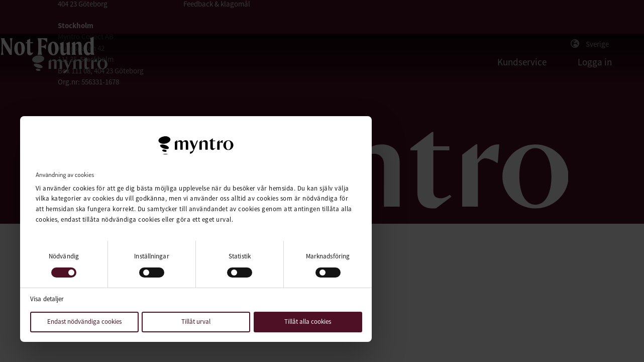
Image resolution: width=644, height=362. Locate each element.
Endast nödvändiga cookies (84, 322)
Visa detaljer (47, 299)
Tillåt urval (196, 322)
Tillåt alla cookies (308, 322)
